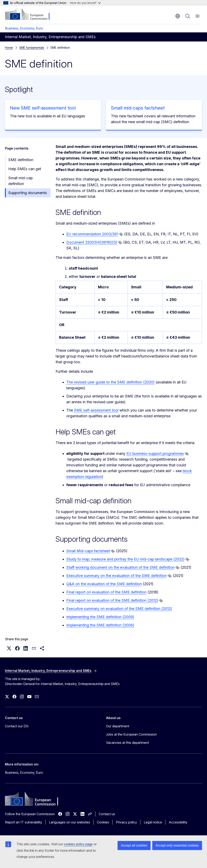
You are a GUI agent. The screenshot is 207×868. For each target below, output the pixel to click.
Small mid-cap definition (20, 181)
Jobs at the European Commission (131, 734)
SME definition (21, 160)
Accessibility (178, 822)
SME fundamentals (32, 48)
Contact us (107, 814)
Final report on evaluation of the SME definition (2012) (112, 600)
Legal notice (153, 822)
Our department (118, 726)
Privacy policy (126, 822)
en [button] (178, 16)
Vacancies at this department (127, 743)
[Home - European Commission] (30, 14)
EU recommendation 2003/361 (92, 234)
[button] (9, 648)
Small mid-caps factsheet (138, 108)
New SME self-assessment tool (43, 108)
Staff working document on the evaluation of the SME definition (120, 567)
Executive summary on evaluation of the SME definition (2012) (119, 609)
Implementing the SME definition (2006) (100, 625)
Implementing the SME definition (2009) (100, 617)
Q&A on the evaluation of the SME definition (104, 584)
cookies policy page (78, 844)
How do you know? (85, 3)
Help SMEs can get (25, 169)
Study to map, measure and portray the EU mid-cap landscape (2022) (125, 559)
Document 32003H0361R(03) (92, 242)
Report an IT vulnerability (24, 822)
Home (9, 48)
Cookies (103, 822)
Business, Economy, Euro (24, 28)
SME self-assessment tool (96, 410)
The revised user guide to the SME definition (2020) (110, 382)
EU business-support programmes (155, 453)
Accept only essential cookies (177, 845)
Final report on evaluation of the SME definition (106, 592)
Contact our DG (17, 726)
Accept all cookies (134, 845)
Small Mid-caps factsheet (88, 551)
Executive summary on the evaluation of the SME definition (117, 576)
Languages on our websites (70, 822)
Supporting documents (28, 193)
